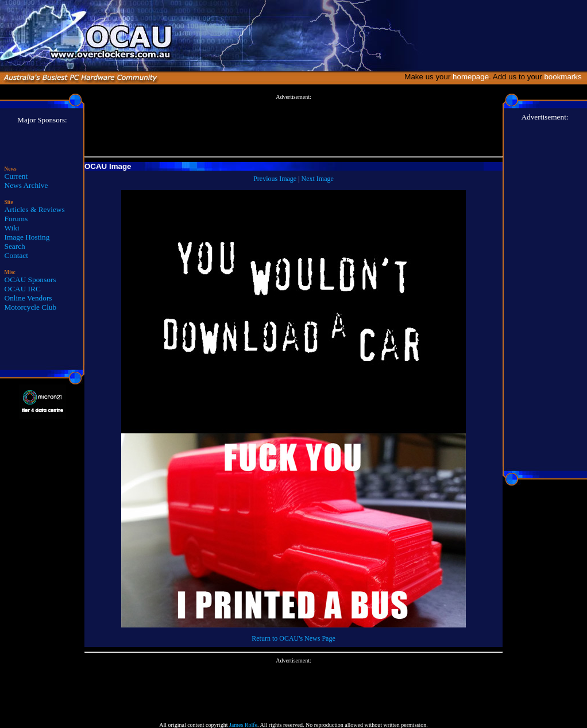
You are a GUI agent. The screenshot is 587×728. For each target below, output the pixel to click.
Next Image (318, 179)
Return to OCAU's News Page (293, 638)
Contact (16, 255)
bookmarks (565, 77)
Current (16, 176)
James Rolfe (243, 725)
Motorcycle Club (31, 307)
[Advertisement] (293, 126)
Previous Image (275, 179)
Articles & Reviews (35, 209)
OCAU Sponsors (30, 280)
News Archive (26, 185)
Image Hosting (27, 237)
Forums (16, 219)
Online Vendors (28, 298)
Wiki (12, 228)
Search (15, 246)
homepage (471, 77)
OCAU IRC (23, 289)
